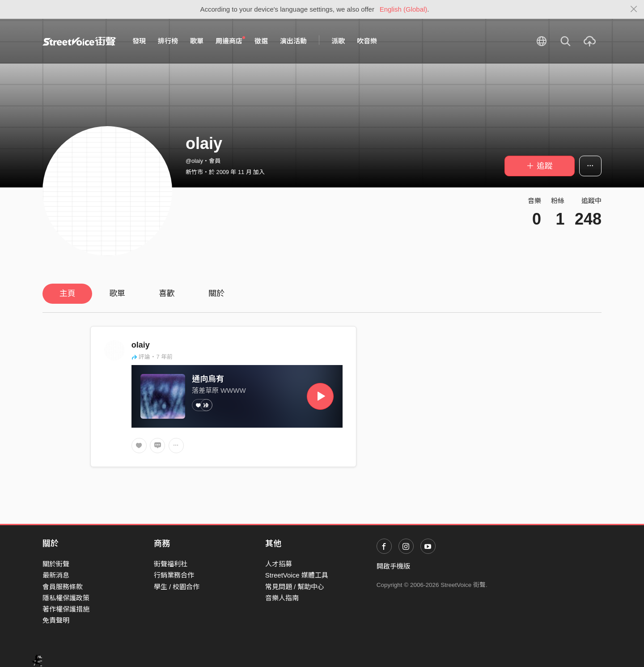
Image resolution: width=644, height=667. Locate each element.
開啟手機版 (393, 566)
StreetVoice (79, 41)
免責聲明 (56, 620)
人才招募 (279, 564)
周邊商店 (230, 41)
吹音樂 (367, 41)
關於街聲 (56, 564)
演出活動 (293, 41)
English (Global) (404, 9)
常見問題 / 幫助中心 (295, 587)
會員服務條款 (63, 587)
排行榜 (168, 41)
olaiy (141, 345)
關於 (216, 293)
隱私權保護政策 (66, 598)
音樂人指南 (282, 598)
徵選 (261, 41)
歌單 (197, 41)
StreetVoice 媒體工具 (297, 575)
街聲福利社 (171, 564)
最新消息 (56, 575)
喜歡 (167, 293)
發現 (139, 41)
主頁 (68, 293)
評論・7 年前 (152, 357)
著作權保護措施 (66, 609)
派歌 (338, 41)
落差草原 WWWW (219, 390)
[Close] (634, 9)
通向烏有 (208, 379)
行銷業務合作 (174, 575)
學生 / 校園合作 (177, 587)
